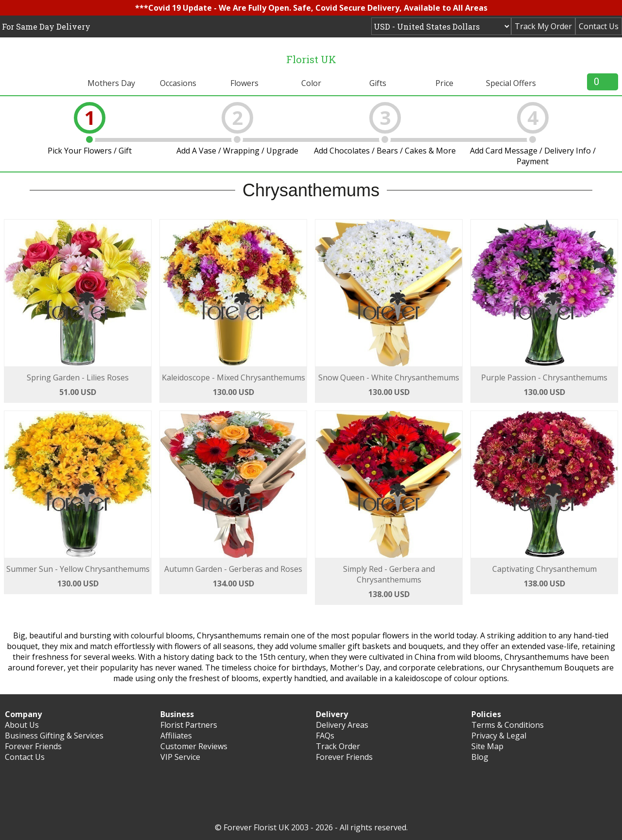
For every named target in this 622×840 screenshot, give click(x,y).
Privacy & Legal (499, 736)
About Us (22, 725)
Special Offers (511, 83)
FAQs (325, 736)
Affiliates (176, 736)
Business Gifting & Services (54, 736)
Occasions (178, 83)
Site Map (487, 746)
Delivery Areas (342, 725)
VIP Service (180, 757)
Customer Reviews (194, 746)
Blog (480, 757)
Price (444, 83)
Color (311, 83)
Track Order (338, 746)
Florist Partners (189, 725)
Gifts (378, 83)
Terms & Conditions (508, 725)
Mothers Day (111, 83)
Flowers (244, 83)
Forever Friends (33, 746)
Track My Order (543, 26)
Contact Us (599, 26)
